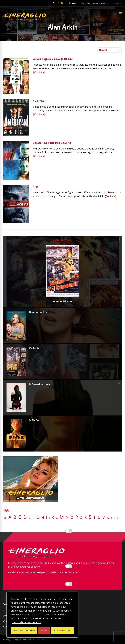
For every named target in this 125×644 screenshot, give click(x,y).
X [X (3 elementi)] (112, 518)
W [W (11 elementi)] (108, 518)
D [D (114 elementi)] (25, 517)
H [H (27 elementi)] (43, 517)
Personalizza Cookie (24, 630)
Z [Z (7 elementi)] (118, 518)
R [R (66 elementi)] (86, 517)
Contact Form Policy (101, 3)
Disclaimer (72, 3)
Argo (36, 187)
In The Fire (34, 420)
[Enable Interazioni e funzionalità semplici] (69, 531)
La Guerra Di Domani (62, 301)
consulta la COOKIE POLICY (26, 622)
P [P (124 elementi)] (77, 517)
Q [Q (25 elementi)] (81, 517)
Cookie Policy (117, 3)
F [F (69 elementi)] (33, 517)
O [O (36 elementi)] (72, 517)
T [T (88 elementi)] (95, 517)
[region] (42, 615)
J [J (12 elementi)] (49, 518)
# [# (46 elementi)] (5, 517)
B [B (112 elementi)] (15, 517)
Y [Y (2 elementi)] (115, 518)
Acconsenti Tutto (62, 630)
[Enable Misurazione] (69, 566)
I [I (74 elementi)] (46, 517)
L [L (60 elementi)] (57, 517)
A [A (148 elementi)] (10, 517)
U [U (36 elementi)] (99, 517)
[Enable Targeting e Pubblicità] (69, 584)
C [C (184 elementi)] (20, 517)
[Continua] (39, 72)
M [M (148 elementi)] (62, 517)
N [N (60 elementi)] (67, 517)
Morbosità (34, 348)
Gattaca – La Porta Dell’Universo (52, 143)
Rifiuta (44, 630)
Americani (38, 101)
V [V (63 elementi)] (104, 517)
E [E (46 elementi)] (29, 517)
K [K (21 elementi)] (53, 517)
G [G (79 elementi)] (38, 517)
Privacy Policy (85, 3)
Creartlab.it (39, 639)
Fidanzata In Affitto (38, 312)
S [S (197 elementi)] (90, 517)
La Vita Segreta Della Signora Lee (53, 59)
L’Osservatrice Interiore (41, 384)
